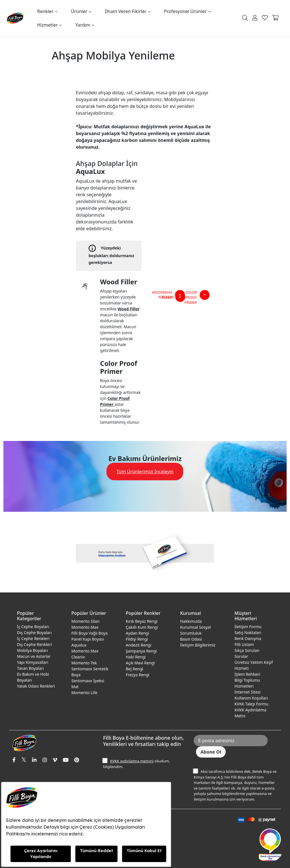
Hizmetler (47, 25)
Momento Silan (85, 621)
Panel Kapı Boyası (88, 639)
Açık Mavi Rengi (140, 663)
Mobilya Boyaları (32, 650)
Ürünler (79, 11)
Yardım (83, 25)
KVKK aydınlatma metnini (132, 761)
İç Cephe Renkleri (33, 638)
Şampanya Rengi (141, 651)
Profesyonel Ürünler (185, 11)
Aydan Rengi (137, 633)
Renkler (45, 11)
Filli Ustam (244, 644)
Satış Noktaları (248, 633)
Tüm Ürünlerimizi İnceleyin (145, 472)
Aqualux (79, 645)
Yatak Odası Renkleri (36, 686)
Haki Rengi (136, 657)
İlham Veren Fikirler (126, 11)
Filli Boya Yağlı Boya (89, 633)
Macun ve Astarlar (34, 656)
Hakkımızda (191, 621)
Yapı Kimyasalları (33, 662)
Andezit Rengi (138, 645)
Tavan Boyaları (30, 668)
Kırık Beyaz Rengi (142, 621)
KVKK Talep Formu (251, 704)
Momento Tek (84, 663)
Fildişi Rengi (137, 639)
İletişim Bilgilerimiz (198, 645)
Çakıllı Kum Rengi (142, 627)
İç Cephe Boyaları (33, 627)
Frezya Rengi (137, 675)
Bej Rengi (135, 669)
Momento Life (84, 693)
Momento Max (85, 627)
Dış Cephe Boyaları (34, 633)
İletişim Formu (248, 627)
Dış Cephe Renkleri (34, 644)
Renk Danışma (248, 638)
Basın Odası (191, 639)
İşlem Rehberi (247, 674)
